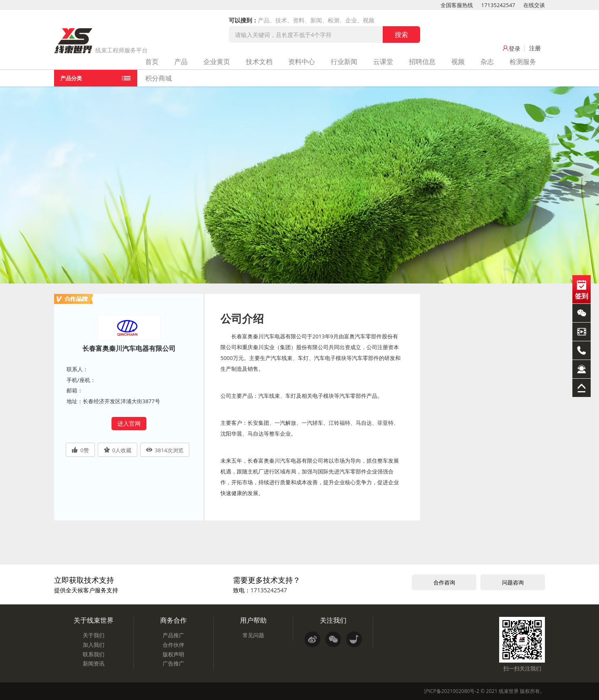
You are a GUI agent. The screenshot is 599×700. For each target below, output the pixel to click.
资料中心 (302, 62)
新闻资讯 (94, 663)
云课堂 (383, 62)
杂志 (487, 62)
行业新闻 (344, 62)
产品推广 (173, 635)
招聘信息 (422, 62)
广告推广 (173, 663)
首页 (152, 62)
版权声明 (173, 654)
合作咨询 (444, 582)
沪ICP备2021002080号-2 (452, 691)
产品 (181, 62)
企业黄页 (217, 62)
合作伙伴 (173, 645)
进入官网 (129, 423)
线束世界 (509, 691)
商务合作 (173, 620)
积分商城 (158, 78)
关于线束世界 (94, 620)
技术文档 (259, 62)
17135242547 (498, 5)
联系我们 (94, 654)
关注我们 (333, 620)
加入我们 (94, 645)
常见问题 (253, 635)
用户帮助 (253, 620)
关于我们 (94, 635)
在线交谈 (534, 5)
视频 (458, 62)
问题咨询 (513, 582)
